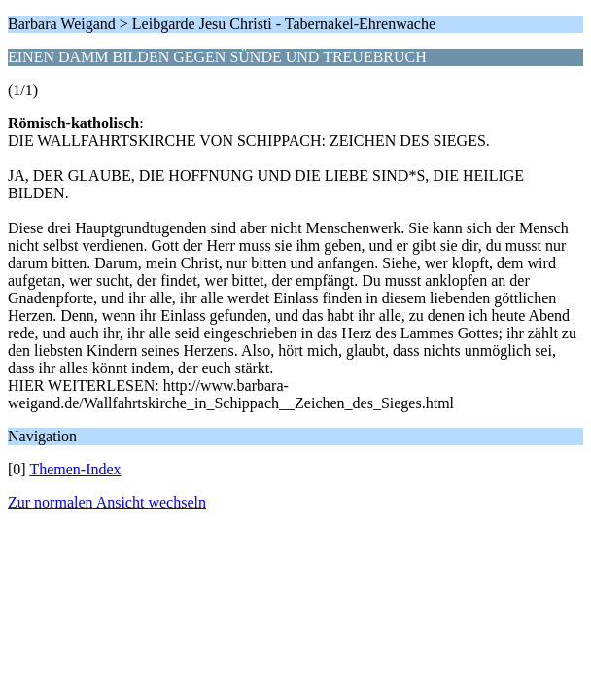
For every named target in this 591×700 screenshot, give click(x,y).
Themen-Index (75, 469)
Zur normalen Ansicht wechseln (107, 502)
